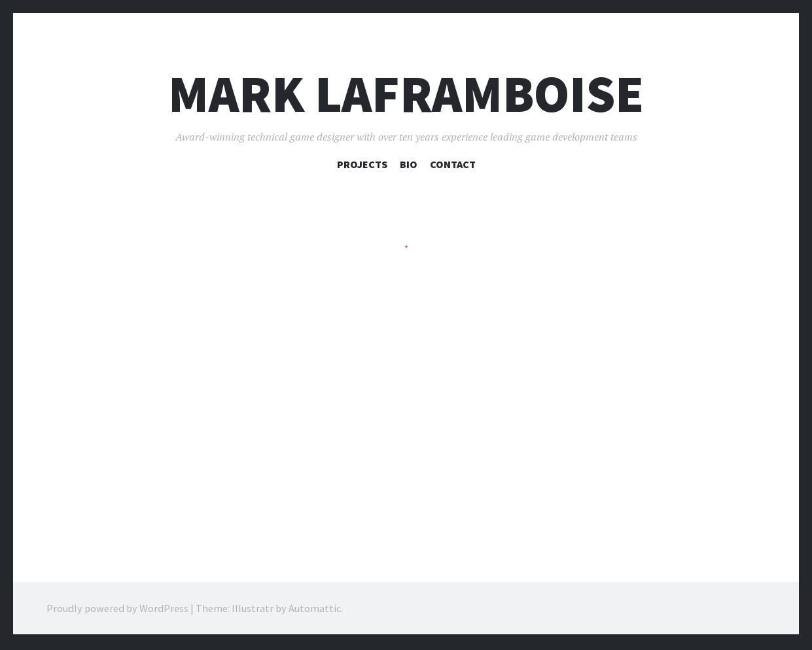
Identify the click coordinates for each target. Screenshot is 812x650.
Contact (453, 164)
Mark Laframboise (406, 94)
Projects (362, 164)
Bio (409, 164)
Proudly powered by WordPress (117, 611)
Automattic (315, 611)
